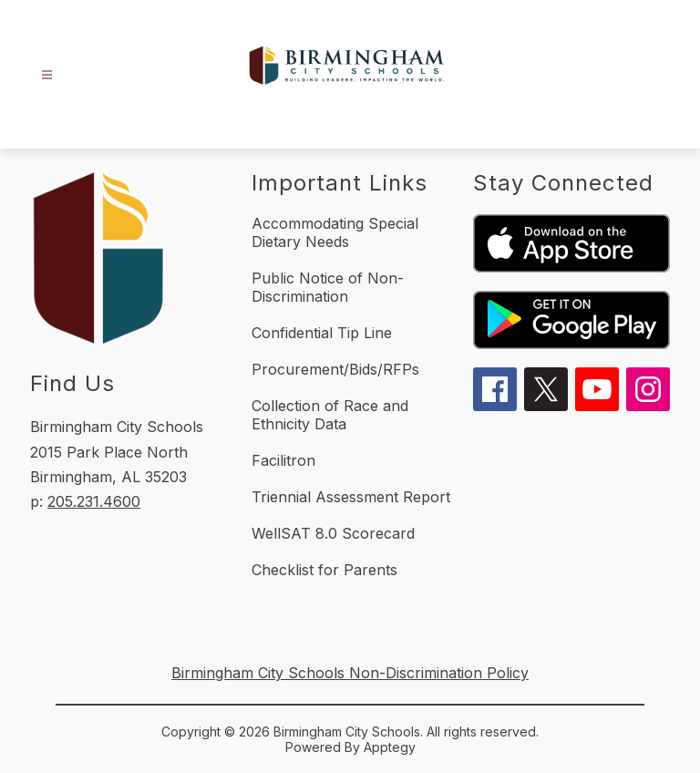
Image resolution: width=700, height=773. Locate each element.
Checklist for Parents (324, 570)
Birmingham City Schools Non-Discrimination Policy (350, 673)
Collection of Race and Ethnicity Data (330, 415)
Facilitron (283, 460)
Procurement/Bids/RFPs (335, 369)
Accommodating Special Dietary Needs (335, 232)
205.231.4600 (94, 501)
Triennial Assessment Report (351, 497)
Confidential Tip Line (322, 333)
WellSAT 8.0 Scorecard (333, 533)
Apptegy (390, 747)
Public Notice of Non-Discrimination (328, 287)
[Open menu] (47, 75)
